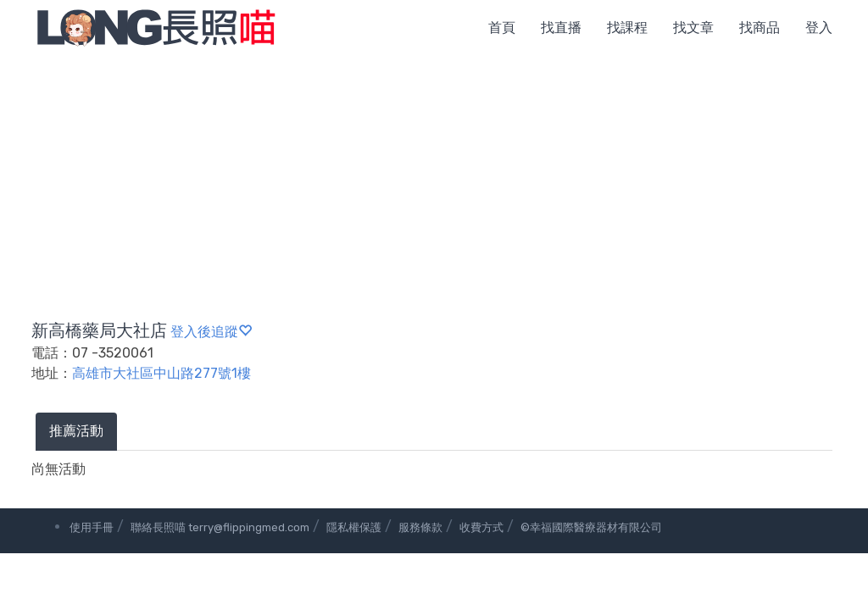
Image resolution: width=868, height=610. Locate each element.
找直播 (561, 28)
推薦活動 (76, 431)
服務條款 (420, 527)
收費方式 (481, 527)
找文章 (693, 28)
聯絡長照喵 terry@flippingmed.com (220, 527)
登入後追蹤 (211, 332)
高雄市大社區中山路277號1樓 (161, 373)
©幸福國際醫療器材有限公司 (591, 527)
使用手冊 (92, 527)
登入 (819, 28)
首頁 (502, 28)
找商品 (759, 28)
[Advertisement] (434, 182)
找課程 (627, 28)
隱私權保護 (354, 527)
